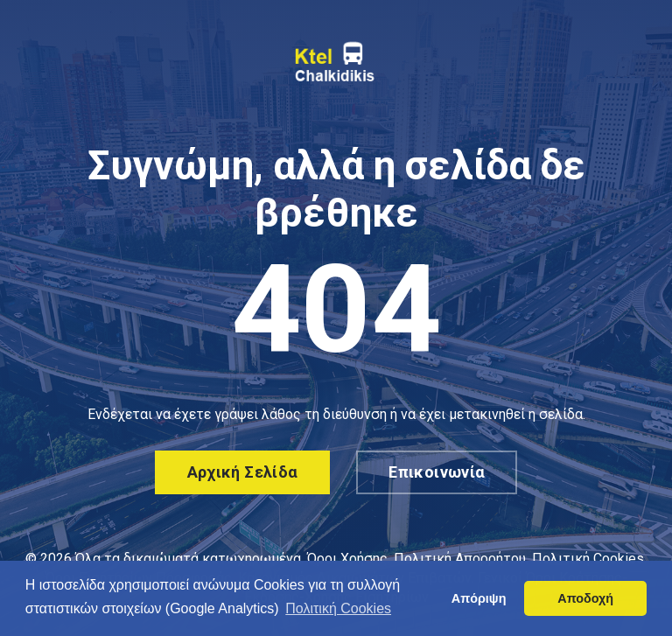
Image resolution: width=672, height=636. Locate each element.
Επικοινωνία (437, 472)
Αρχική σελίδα (243, 472)
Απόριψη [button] (479, 598)
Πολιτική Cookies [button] (338, 608)
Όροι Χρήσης (347, 559)
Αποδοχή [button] (585, 598)
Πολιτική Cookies (588, 559)
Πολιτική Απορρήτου (460, 559)
